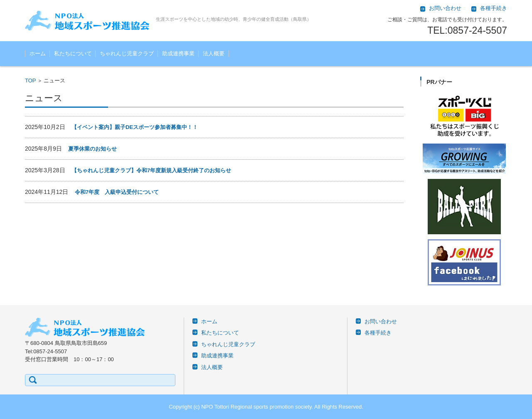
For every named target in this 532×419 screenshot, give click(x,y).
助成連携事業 (178, 53)
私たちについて (73, 53)
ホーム (38, 53)
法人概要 (214, 53)
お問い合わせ (381, 321)
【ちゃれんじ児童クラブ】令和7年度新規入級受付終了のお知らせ (151, 170)
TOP (31, 81)
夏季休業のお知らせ (92, 149)
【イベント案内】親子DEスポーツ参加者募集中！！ (135, 127)
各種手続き (378, 333)
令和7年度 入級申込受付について (117, 192)
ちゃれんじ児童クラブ (127, 53)
